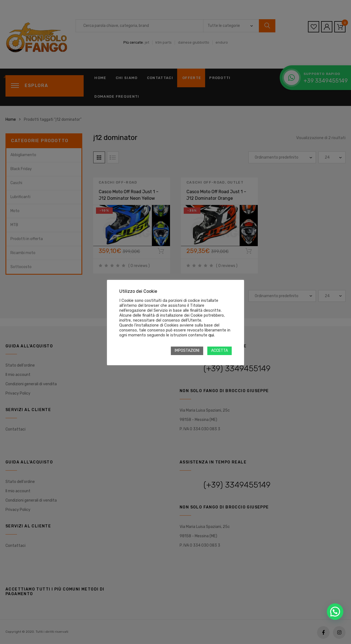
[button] (335, 612)
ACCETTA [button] (220, 351)
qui (211, 335)
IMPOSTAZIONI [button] (187, 351)
